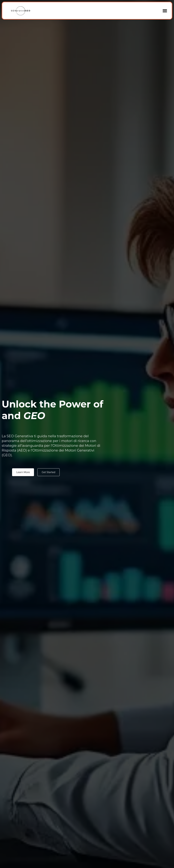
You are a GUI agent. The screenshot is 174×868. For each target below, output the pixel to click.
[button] (165, 11)
